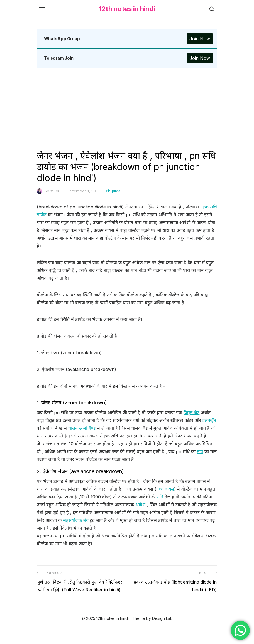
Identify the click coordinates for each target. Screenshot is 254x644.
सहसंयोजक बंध (104, 528)
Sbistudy (50, 191)
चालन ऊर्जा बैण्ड (98, 428)
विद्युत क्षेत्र (193, 412)
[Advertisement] (127, 109)
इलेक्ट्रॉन (45, 428)
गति (161, 505)
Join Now (199, 39)
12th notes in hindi (127, 9)
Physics (114, 191)
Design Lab (162, 632)
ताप (201, 459)
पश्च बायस (166, 497)
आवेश (141, 512)
